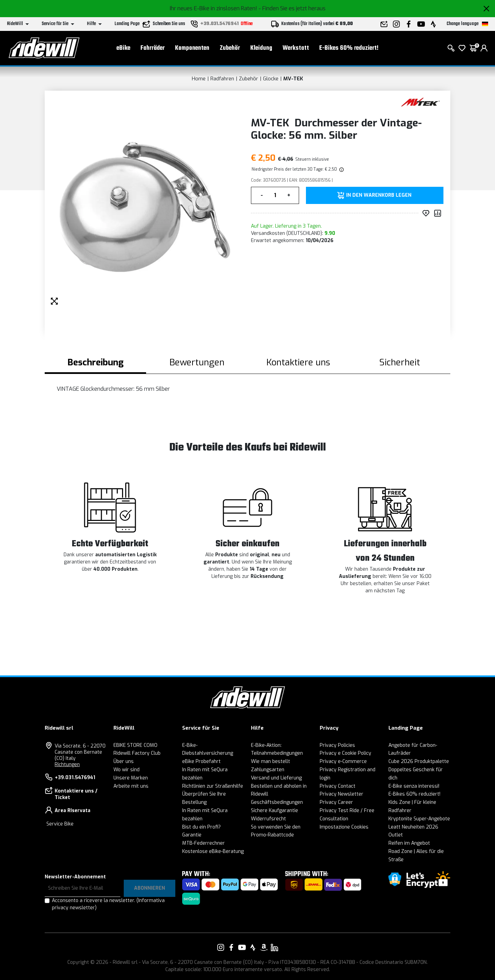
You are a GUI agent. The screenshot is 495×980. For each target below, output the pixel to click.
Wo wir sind (126, 770)
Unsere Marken (131, 778)
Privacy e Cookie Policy (345, 753)
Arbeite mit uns (131, 786)
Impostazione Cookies (344, 827)
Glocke (271, 79)
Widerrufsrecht (268, 819)
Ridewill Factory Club (137, 753)
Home (199, 79)
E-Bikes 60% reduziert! (349, 48)
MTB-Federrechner (203, 843)
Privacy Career (336, 802)
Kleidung (261, 48)
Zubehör (230, 48)
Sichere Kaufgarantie (274, 811)
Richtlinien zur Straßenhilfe (213, 786)
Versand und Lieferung (276, 778)
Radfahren (222, 79)
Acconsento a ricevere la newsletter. (108, 904)
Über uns (124, 761)
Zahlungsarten (268, 770)
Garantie (192, 835)
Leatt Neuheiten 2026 (413, 827)
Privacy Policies (337, 745)
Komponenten (192, 48)
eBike (123, 48)
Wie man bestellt (271, 761)
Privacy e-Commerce (343, 761)
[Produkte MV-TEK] (420, 102)
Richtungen (67, 765)
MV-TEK (293, 79)
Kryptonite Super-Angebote (419, 819)
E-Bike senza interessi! (414, 786)
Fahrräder (153, 48)
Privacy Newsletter (342, 794)
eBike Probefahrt (201, 761)
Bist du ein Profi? (201, 827)
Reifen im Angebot (409, 843)
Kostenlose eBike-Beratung (213, 851)
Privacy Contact (338, 786)
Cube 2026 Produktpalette (419, 761)
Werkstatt (296, 48)
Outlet (396, 835)
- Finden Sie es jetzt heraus (292, 8)
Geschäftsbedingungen (277, 802)
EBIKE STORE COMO (135, 745)
